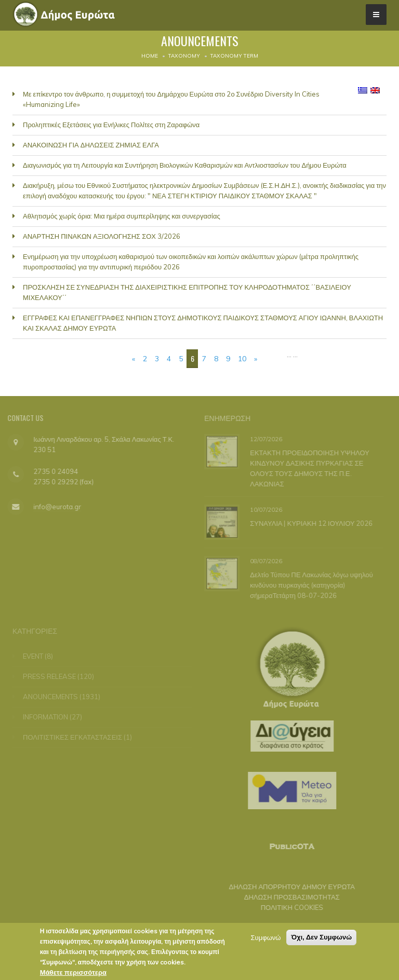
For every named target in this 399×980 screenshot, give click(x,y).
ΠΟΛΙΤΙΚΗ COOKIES (287, 907)
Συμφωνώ (266, 940)
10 (242, 359)
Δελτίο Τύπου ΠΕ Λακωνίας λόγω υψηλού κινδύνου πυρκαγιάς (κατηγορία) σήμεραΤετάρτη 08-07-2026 (310, 585)
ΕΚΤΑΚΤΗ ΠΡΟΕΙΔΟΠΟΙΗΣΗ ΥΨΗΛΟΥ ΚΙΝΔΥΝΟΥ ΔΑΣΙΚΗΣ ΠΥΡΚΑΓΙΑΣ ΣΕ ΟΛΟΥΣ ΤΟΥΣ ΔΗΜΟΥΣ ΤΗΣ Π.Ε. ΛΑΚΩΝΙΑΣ (309, 468)
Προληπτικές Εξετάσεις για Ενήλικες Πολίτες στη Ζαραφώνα (111, 125)
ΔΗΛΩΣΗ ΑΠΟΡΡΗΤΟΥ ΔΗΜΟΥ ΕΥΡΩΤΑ (288, 887)
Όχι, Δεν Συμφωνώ (321, 940)
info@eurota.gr (53, 507)
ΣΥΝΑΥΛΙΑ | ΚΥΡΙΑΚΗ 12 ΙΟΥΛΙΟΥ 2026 (310, 523)
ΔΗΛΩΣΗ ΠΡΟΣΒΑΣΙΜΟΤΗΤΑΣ (287, 897)
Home (150, 56)
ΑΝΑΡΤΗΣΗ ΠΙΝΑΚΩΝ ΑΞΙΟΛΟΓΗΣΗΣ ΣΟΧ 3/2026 (102, 236)
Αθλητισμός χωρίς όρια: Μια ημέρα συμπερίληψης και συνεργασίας (122, 216)
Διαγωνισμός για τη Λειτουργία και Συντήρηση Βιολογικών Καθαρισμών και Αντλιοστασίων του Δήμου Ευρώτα (185, 165)
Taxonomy (184, 56)
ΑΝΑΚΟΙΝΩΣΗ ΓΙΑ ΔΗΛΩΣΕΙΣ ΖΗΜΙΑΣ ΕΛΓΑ (91, 145)
